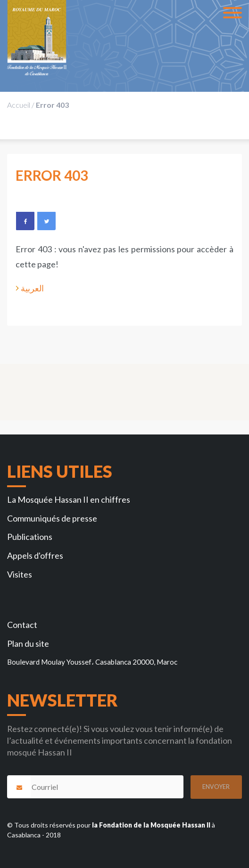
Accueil (19, 105)
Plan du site (28, 643)
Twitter (46, 221)
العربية (32, 288)
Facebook (25, 221)
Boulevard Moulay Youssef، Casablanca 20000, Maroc (92, 662)
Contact (22, 625)
